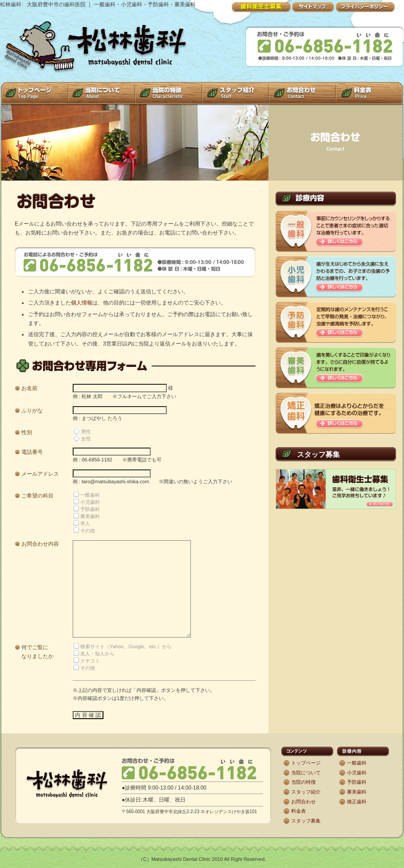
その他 (88, 531)
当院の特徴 (303, 782)
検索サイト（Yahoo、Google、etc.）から (126, 646)
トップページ (306, 763)
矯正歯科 (357, 802)
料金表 (299, 811)
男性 (86, 432)
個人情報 (82, 303)
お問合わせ (303, 802)
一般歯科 (90, 495)
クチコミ (90, 661)
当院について (306, 773)
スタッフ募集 (306, 821)
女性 (86, 439)
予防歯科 (90, 509)
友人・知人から (97, 654)
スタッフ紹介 (306, 792)
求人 (85, 523)
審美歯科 (90, 516)
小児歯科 (90, 502)
